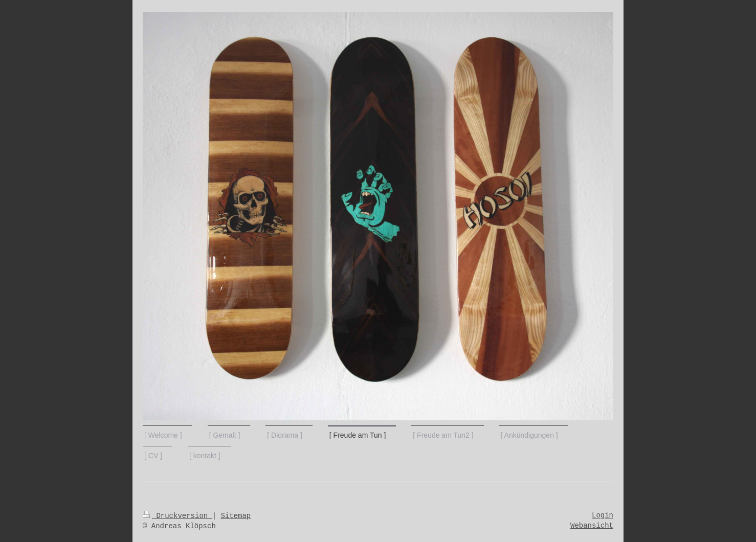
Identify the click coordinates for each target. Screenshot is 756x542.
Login (603, 515)
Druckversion (177, 516)
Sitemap (236, 516)
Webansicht (592, 526)
